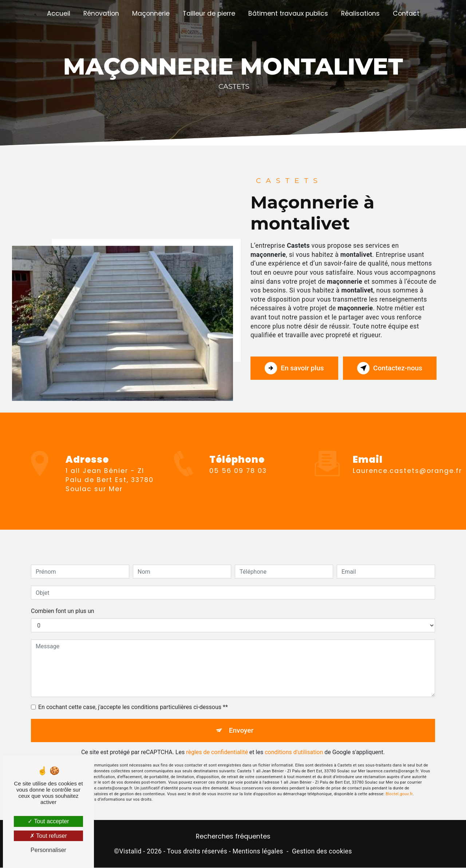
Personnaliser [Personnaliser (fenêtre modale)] (48, 850)
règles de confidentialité (217, 742)
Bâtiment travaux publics (288, 13)
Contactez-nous (389, 368)
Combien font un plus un (63, 600)
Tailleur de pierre (209, 13)
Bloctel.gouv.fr (399, 783)
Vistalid (130, 852)
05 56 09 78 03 (238, 481)
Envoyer (241, 720)
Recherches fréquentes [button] (233, 837)
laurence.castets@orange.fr (407, 460)
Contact (406, 13)
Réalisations (360, 13)
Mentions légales (258, 852)
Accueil (59, 13)
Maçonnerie (151, 13)
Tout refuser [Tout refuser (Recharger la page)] (48, 836)
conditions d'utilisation (294, 742)
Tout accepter (48, 821)
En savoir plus (295, 368)
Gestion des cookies (322, 852)
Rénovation (101, 13)
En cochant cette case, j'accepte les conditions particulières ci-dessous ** (133, 696)
